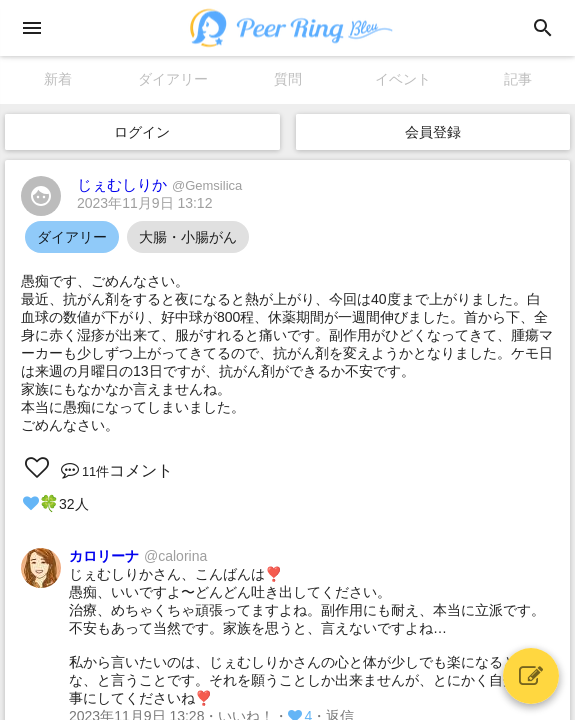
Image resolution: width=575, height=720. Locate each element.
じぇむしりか (159, 184)
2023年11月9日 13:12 (144, 203)
